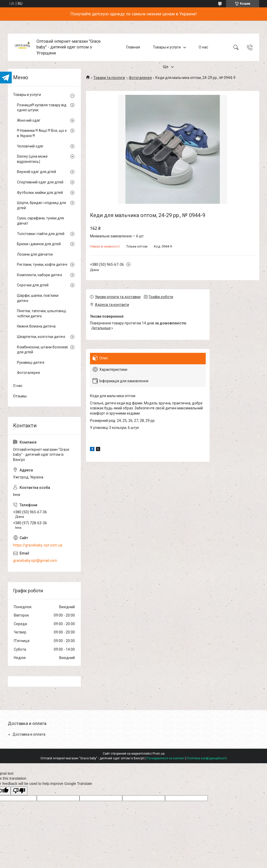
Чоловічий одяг (30, 146)
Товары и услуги (167, 47)
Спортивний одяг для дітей (40, 182)
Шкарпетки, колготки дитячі (41, 337)
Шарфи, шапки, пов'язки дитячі (38, 298)
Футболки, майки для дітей (40, 193)
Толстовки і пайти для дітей (41, 234)
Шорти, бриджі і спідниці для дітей (41, 205)
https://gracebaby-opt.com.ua (38, 545)
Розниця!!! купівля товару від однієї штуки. (42, 108)
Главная (133, 47)
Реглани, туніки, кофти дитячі (42, 264)
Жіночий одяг (29, 120)
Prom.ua (159, 754)
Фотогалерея (140, 78)
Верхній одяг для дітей (37, 172)
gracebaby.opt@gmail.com (35, 561)
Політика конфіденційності (207, 758)
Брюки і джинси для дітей (39, 244)
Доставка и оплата (29, 734)
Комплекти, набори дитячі (40, 275)
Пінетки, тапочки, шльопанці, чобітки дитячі (42, 313)
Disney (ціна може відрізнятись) (32, 159)
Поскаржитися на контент (165, 758)
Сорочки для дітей (33, 285)
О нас (203, 47)
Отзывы (20, 396)
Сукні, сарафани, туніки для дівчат (40, 221)
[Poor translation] (19, 791)
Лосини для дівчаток (35, 254)
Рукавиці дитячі (31, 362)
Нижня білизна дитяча (36, 326)
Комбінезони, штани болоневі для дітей (42, 350)
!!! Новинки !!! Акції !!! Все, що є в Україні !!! (42, 133)
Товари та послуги (109, 78)
